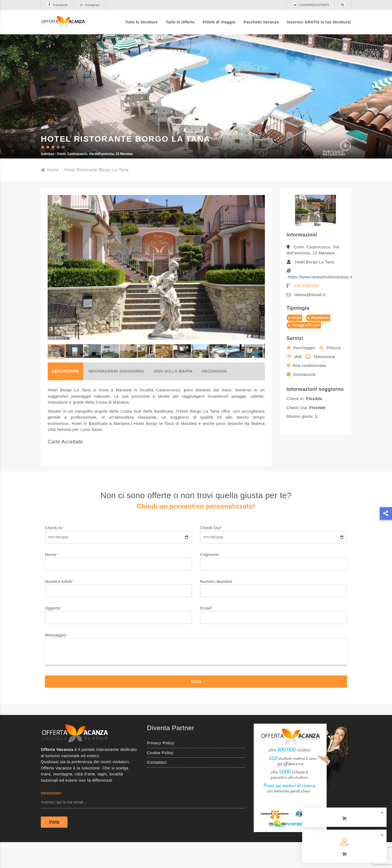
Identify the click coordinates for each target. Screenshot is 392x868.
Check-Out (274, 558)
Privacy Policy (161, 768)
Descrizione (65, 397)
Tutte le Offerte (180, 22)
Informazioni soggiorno (116, 397)
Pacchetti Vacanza (261, 22)
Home (50, 195)
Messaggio (196, 675)
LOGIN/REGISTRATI (310, 5)
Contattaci (157, 788)
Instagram (89, 5)
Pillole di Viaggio (219, 22)
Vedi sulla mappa (173, 397)
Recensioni (215, 397)
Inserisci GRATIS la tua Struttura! (319, 22)
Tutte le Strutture (142, 22)
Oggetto (118, 638)
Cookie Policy (160, 778)
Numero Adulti (118, 612)
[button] (260, 293)
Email (274, 638)
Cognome (274, 585)
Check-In (118, 558)
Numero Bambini (274, 612)
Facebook (57, 5)
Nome (118, 585)
